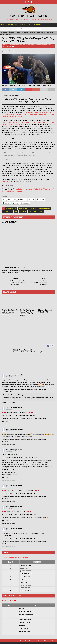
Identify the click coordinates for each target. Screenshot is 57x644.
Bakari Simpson (11, 208)
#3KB (35, 389)
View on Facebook (6, 402)
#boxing (4, 389)
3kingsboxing (6, 182)
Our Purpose (37, 25)
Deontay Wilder (45, 208)
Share (13, 402)
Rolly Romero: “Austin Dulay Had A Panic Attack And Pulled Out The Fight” (28, 190)
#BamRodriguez (25, 386)
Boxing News (23, 208)
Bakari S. (6, 51)
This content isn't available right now (15, 395)
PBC (16, 212)
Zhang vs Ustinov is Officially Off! (45, 311)
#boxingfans (20, 389)
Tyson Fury (33, 212)
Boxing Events (12, 25)
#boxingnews (11, 389)
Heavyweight (7, 212)
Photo (5, 421)
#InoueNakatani (7, 391)
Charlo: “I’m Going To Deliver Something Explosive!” (10, 312)
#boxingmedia (29, 389)
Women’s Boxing (25, 25)
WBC (41, 212)
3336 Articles (22, 268)
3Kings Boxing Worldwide (15, 375)
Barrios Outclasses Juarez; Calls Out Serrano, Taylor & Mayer (27, 313)
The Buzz (12, 32)
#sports (10, 467)
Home (3, 25)
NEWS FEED (4, 32)
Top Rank (23, 212)
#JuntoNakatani (15, 382)
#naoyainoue (18, 380)
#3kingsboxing (42, 389)
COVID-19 (33, 208)
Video (5, 544)
